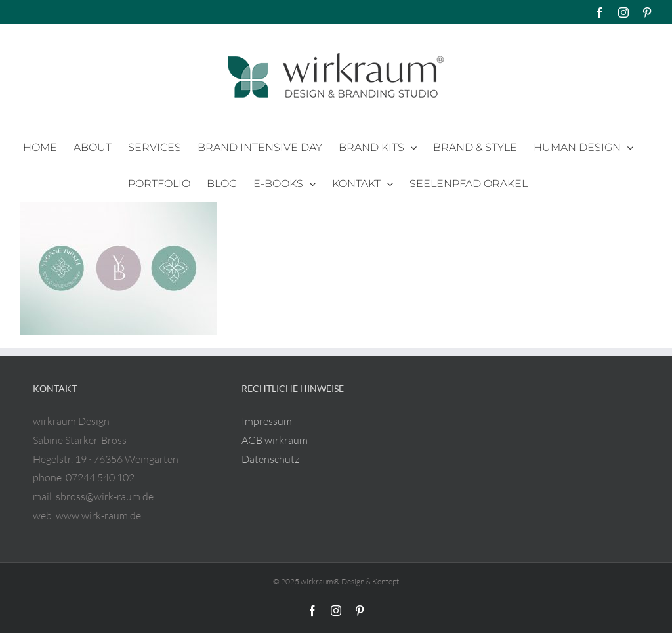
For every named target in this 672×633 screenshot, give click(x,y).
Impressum (267, 421)
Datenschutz (270, 459)
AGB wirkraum (275, 440)
